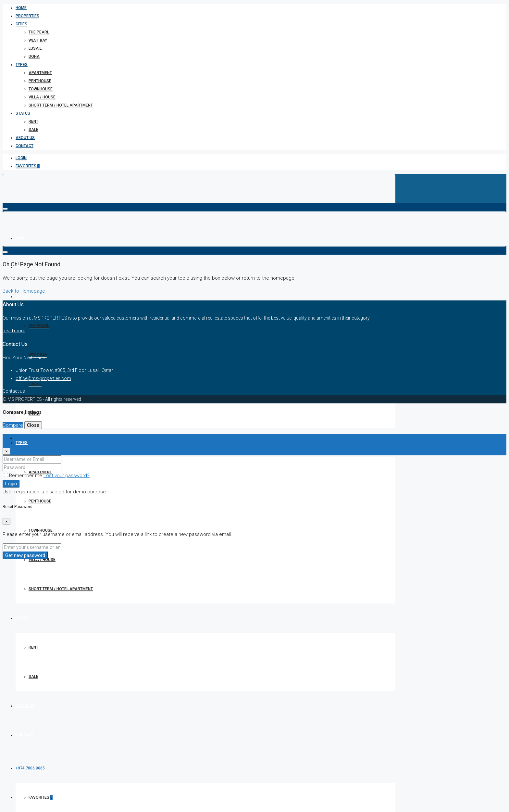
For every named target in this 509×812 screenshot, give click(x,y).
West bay (38, 40)
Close (33, 425)
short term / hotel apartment (61, 105)
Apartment (40, 73)
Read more (14, 331)
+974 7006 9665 (30, 768)
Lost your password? (67, 476)
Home (21, 8)
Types (22, 65)
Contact (25, 146)
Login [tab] (22, 438)
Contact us (14, 391)
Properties (27, 16)
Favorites (28, 166)
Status (23, 113)
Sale (33, 130)
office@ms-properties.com (43, 378)
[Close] (6, 451)
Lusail (35, 48)
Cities (21, 24)
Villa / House (42, 97)
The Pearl (39, 32)
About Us (25, 138)
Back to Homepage (24, 291)
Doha (34, 57)
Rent (33, 121)
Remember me (24, 476)
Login (21, 158)
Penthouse (40, 81)
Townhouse (41, 89)
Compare (13, 425)
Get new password (25, 555)
